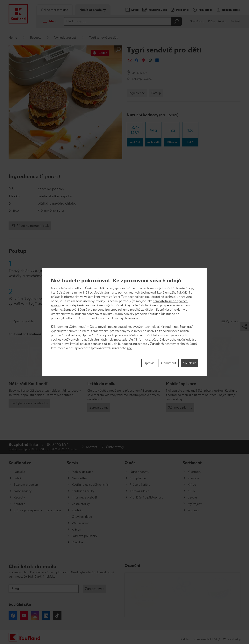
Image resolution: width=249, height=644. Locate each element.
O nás (130, 463)
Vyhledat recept (65, 38)
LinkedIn (46, 616)
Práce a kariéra (217, 21)
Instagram (35, 616)
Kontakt (235, 21)
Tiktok (57, 616)
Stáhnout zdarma (180, 407)
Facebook (13, 616)
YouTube (24, 616)
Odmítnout (169, 363)
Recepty (36, 38)
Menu (49, 21)
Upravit (149, 363)
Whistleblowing (232, 639)
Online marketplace (55, 10)
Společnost (197, 21)
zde (125, 339)
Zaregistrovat (99, 407)
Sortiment (192, 463)
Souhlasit (189, 363)
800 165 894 (58, 444)
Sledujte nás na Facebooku (29, 403)
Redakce (185, 639)
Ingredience (137, 93)
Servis (72, 463)
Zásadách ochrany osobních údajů (174, 344)
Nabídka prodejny (93, 10)
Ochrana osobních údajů (206, 639)
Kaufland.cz (20, 463)
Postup (156, 93)
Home (13, 38)
